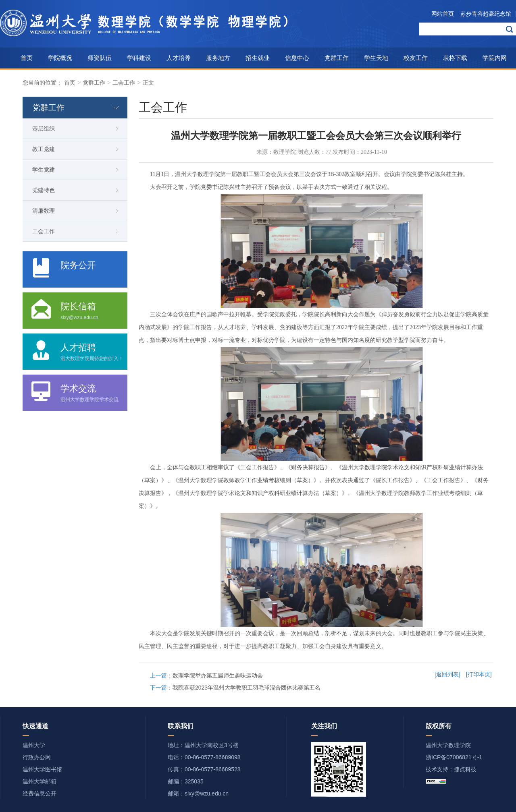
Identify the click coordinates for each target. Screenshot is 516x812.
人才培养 (179, 58)
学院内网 (495, 58)
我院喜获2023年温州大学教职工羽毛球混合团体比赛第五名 (247, 688)
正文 (148, 83)
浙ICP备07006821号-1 (454, 757)
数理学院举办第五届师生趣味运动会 (218, 675)
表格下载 (455, 58)
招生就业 (258, 58)
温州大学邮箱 (40, 781)
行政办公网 (37, 757)
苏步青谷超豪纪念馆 (486, 14)
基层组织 (44, 128)
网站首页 (443, 14)
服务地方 (218, 58)
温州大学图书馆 (42, 769)
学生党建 (44, 170)
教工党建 (44, 149)
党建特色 (44, 190)
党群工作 (337, 58)
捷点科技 (465, 769)
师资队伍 (100, 58)
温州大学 (34, 745)
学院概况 (60, 58)
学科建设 (139, 58)
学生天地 (376, 58)
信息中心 (297, 58)
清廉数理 (44, 211)
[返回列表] (447, 674)
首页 (27, 58)
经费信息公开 (40, 793)
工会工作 (124, 83)
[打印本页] (479, 674)
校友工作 (416, 58)
